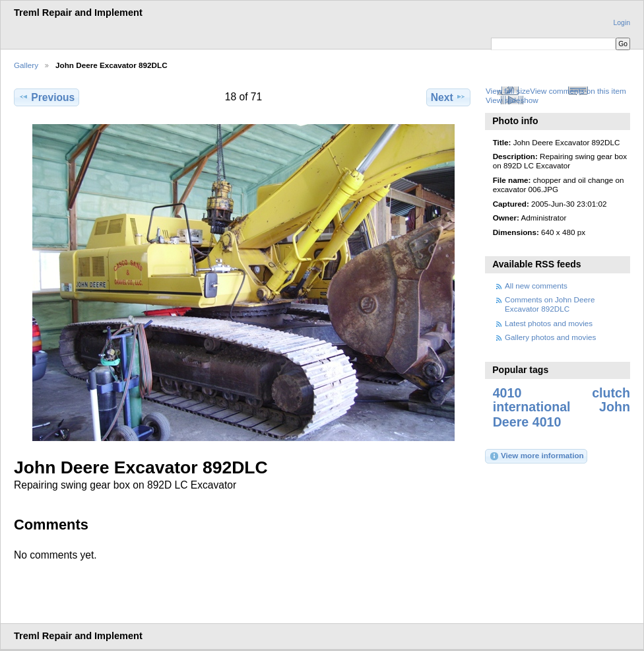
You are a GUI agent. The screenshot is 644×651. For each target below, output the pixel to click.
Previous (47, 97)
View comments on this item (578, 91)
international (532, 407)
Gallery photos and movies (550, 337)
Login (622, 23)
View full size (508, 91)
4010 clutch (562, 393)
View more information (536, 456)
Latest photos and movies (549, 323)
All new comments (536, 286)
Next (448, 97)
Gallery (26, 65)
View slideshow (512, 100)
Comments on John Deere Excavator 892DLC (550, 304)
